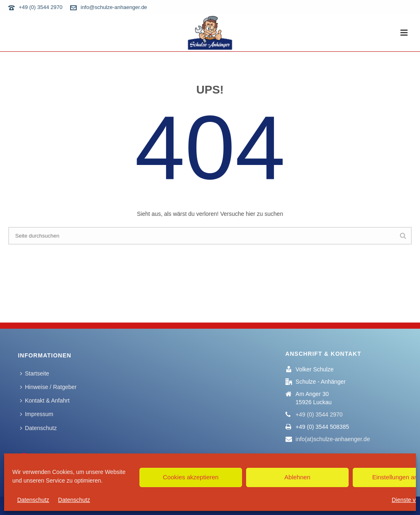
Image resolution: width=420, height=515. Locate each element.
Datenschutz (33, 500)
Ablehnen (297, 477)
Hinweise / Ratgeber (48, 387)
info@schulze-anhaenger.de (114, 7)
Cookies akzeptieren (191, 477)
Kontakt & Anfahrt (45, 401)
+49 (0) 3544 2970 (41, 7)
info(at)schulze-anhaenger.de (333, 439)
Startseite (35, 373)
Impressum (37, 414)
